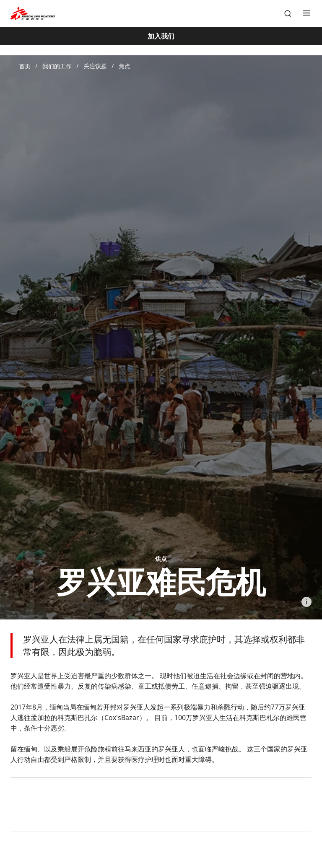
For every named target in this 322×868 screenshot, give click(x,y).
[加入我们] (161, 36)
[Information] (306, 602)
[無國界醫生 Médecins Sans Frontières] (33, 14)
